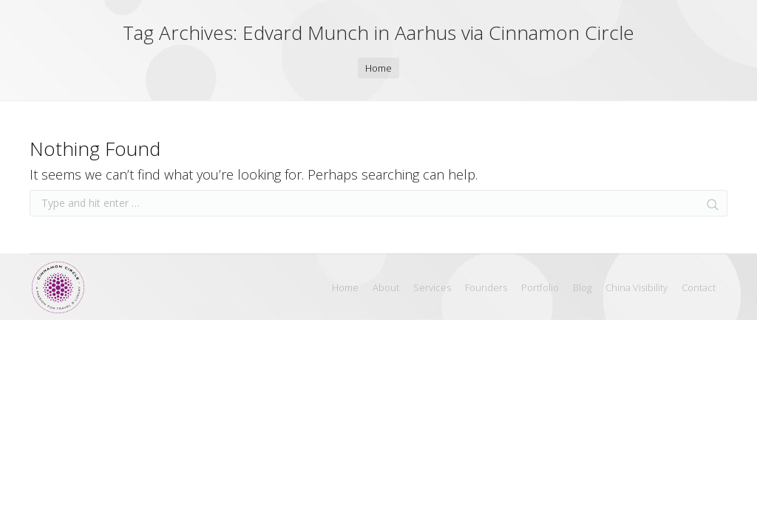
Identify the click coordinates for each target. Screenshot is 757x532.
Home (378, 68)
